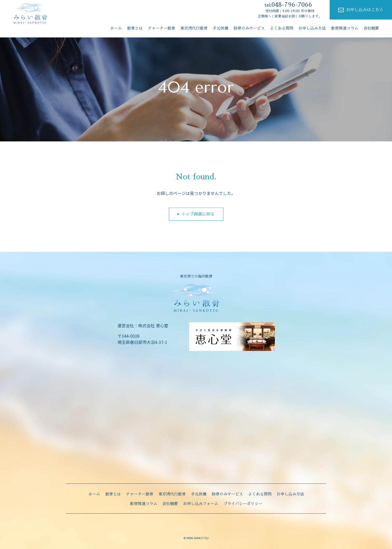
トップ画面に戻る (198, 214)
